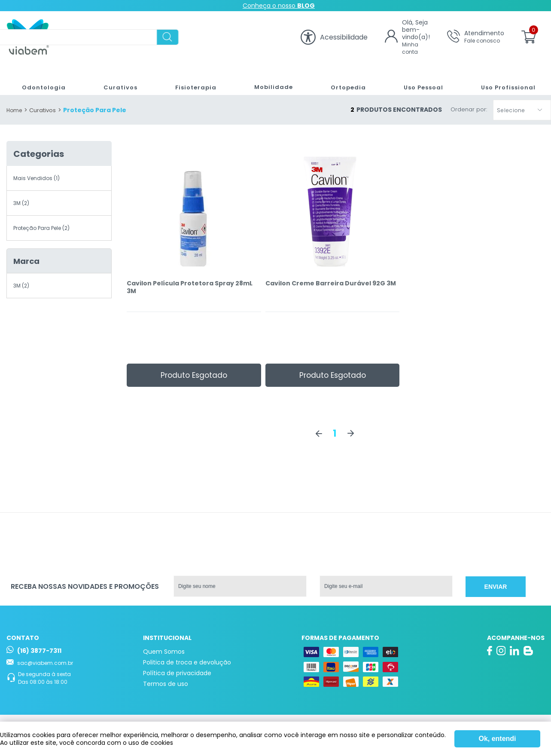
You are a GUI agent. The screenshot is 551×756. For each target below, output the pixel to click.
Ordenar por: (469, 110)
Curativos (116, 79)
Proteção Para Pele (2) (41, 228)
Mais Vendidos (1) (37, 178)
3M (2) (21, 203)
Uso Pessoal (420, 79)
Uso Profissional (505, 79)
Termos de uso (166, 684)
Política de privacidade (177, 673)
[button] (522, 110)
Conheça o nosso (279, 6)
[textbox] (177, 37)
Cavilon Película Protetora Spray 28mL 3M (190, 287)
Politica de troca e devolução (187, 662)
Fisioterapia (191, 79)
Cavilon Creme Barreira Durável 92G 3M (331, 283)
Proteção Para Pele (95, 110)
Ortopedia (343, 79)
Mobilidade (268, 79)
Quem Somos (164, 652)
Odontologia (40, 79)
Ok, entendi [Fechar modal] (497, 739)
